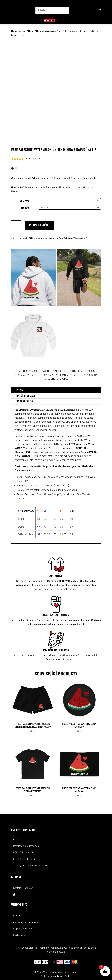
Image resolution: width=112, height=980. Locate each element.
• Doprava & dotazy (22, 929)
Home (14, 31)
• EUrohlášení (23, 859)
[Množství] (16, 225)
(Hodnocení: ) (33, 159)
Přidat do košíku (40, 225)
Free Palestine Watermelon (72, 238)
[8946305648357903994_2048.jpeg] (33, 363)
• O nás (15, 839)
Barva (25, 208)
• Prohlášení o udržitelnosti (26, 846)
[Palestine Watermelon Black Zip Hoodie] (79, 305)
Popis (20, 390)
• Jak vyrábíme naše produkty (27, 922)
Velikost (25, 201)
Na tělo (22, 31)
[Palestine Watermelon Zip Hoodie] (33, 305)
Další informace (26, 396)
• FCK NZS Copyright (23, 852)
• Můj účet (17, 915)
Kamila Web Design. (62, 976)
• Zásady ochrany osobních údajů (29, 865)
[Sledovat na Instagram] (14, 894)
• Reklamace (18, 935)
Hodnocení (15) (25, 401)
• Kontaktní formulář (22, 888)
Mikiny (30, 31)
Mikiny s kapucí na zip (46, 31)
